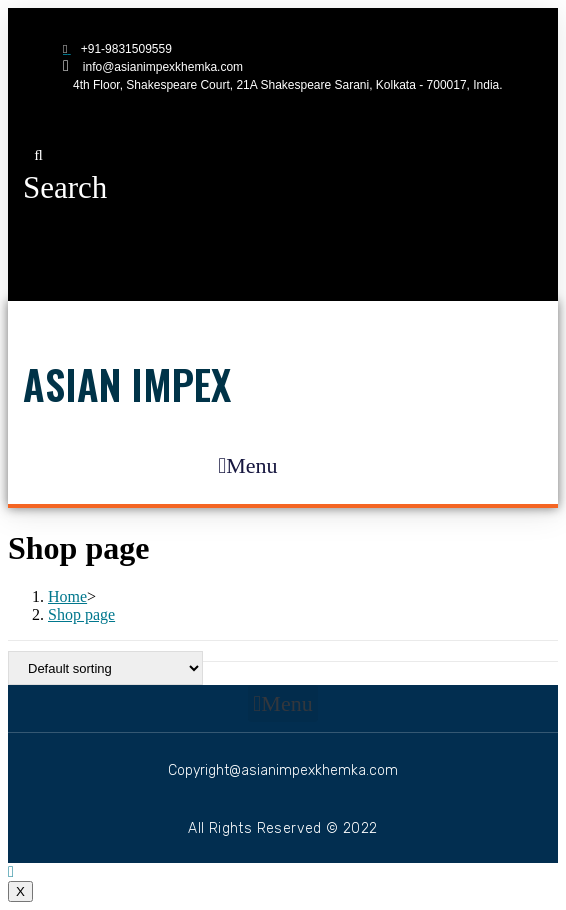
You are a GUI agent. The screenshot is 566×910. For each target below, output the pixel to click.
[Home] (67, 596)
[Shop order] (105, 668)
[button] (65, 172)
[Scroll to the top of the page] (11, 871)
